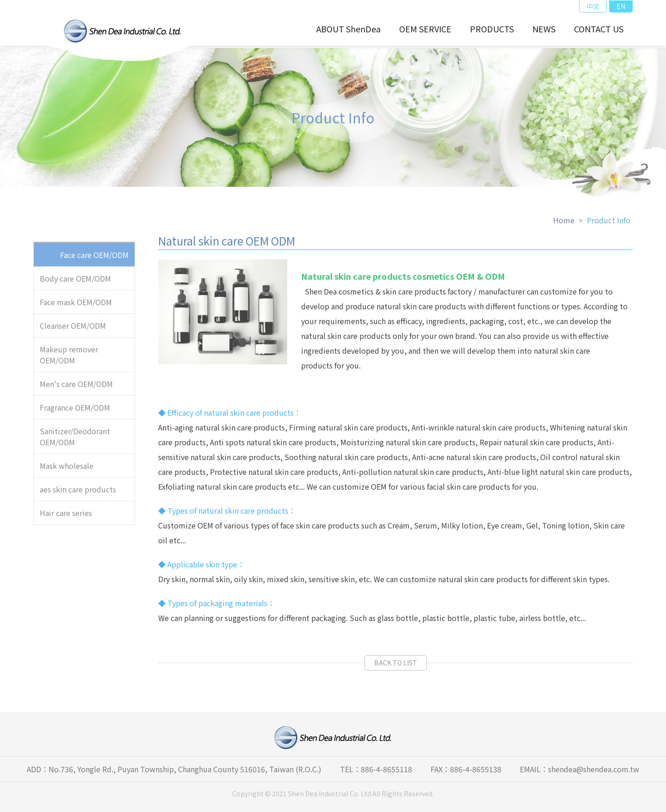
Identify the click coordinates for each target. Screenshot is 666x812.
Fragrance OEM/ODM (75, 411)
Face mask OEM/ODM (76, 305)
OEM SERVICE (425, 29)
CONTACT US (599, 29)
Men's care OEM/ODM (76, 387)
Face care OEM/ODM (94, 258)
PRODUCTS (492, 29)
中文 (593, 6)
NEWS (544, 29)
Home (564, 223)
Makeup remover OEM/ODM (69, 358)
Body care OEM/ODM (75, 282)
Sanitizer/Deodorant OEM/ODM (75, 440)
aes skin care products (78, 492)
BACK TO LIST (396, 666)
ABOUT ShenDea (348, 29)
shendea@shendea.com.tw (594, 769)
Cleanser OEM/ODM (73, 329)
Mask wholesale (67, 469)
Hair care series (66, 516)
